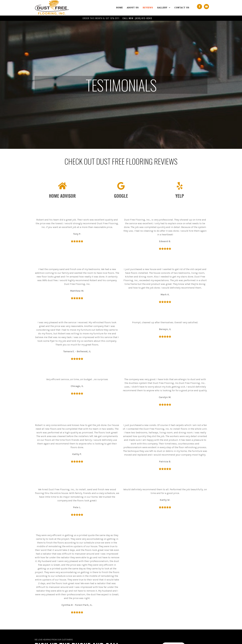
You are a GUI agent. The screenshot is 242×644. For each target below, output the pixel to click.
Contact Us (182, 8)
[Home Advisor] (62, 186)
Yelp (180, 196)
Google (121, 196)
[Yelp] (180, 186)
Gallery (164, 8)
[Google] (121, 186)
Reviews (148, 8)
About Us (133, 8)
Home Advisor (62, 196)
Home (120, 8)
